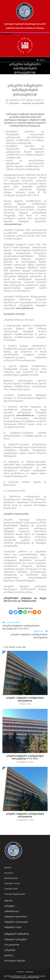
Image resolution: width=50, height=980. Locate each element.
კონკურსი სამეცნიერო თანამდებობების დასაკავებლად (25, 699)
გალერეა (9, 955)
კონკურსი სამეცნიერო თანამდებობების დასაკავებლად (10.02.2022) (25, 757)
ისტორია (9, 901)
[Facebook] (11, 612)
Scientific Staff (11, 889)
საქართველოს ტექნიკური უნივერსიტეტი (25, 977)
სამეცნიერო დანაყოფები (16, 922)
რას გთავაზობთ (12, 945)
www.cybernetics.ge (13, 224)
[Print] (34, 612)
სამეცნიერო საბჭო (13, 927)
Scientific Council (12, 883)
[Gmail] (30, 612)
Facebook (20, 972)
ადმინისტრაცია (12, 911)
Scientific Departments (15, 894)
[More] (39, 612)
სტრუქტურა (10, 906)
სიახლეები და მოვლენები (33, 103)
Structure (9, 873)
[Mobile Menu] (41, 60)
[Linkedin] (20, 612)
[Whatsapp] (25, 612)
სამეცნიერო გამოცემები (16, 939)
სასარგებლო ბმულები (15, 961)
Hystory (8, 868)
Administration (11, 878)
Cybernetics (14, 100)
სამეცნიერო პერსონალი (16, 917)
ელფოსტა (30, 972)
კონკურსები (14, 103)
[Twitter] (16, 612)
